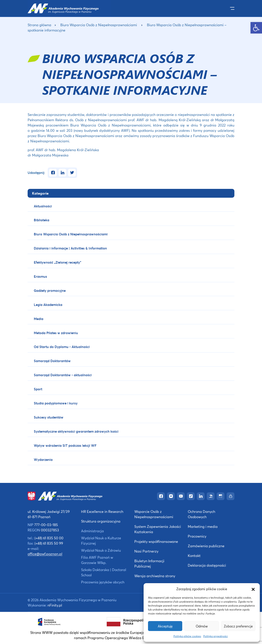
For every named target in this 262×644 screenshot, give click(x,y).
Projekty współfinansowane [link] (156, 541)
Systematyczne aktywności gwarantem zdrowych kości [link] (76, 431)
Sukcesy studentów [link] (49, 417)
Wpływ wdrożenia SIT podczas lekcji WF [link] (65, 445)
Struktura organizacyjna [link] (101, 521)
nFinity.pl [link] (55, 605)
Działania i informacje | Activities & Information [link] (70, 248)
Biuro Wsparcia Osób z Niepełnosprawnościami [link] (99, 25)
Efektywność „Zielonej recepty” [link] (58, 262)
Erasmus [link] (40, 276)
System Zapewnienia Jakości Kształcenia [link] (158, 529)
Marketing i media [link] (203, 526)
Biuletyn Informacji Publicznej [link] (149, 563)
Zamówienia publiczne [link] (206, 546)
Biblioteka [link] (42, 220)
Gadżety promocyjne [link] (50, 290)
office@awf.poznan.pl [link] (45, 554)
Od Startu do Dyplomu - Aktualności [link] (62, 347)
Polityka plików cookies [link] (187, 636)
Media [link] (39, 319)
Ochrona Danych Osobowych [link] (201, 514)
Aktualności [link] (43, 206)
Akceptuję (165, 626)
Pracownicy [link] (197, 536)
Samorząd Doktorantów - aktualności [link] (63, 375)
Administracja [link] (92, 531)
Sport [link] (38, 389)
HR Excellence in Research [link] (102, 511)
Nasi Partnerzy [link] (146, 551)
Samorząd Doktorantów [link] (52, 361)
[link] (256, 28)
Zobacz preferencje (238, 626)
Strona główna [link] (39, 25)
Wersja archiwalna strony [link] (155, 576)
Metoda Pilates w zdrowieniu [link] (56, 333)
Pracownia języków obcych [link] (103, 582)
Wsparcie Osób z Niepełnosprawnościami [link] (154, 514)
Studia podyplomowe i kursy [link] (56, 403)
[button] (253, 589)
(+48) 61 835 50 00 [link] (49, 538)
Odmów (202, 626)
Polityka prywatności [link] (215, 636)
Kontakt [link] (194, 556)
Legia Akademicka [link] (48, 305)
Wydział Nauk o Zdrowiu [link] (101, 550)
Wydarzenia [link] (43, 460)
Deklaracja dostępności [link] (207, 565)
